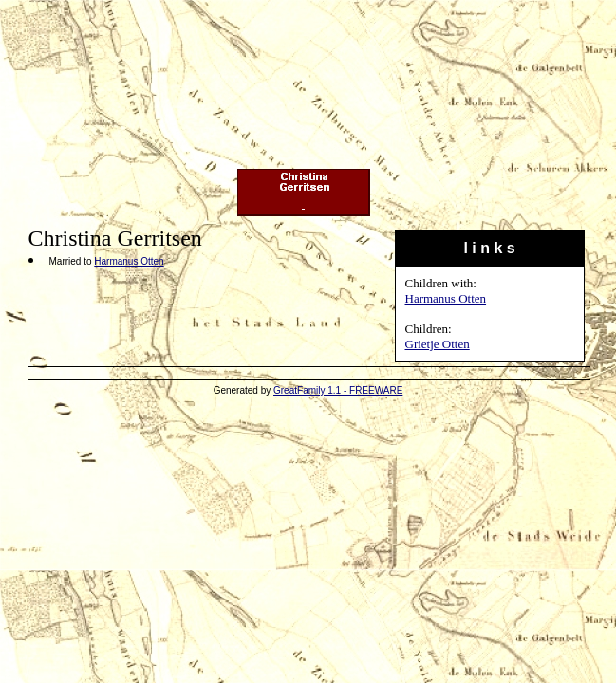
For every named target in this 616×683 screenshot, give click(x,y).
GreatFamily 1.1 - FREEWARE (338, 390)
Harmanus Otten (446, 298)
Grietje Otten (438, 344)
